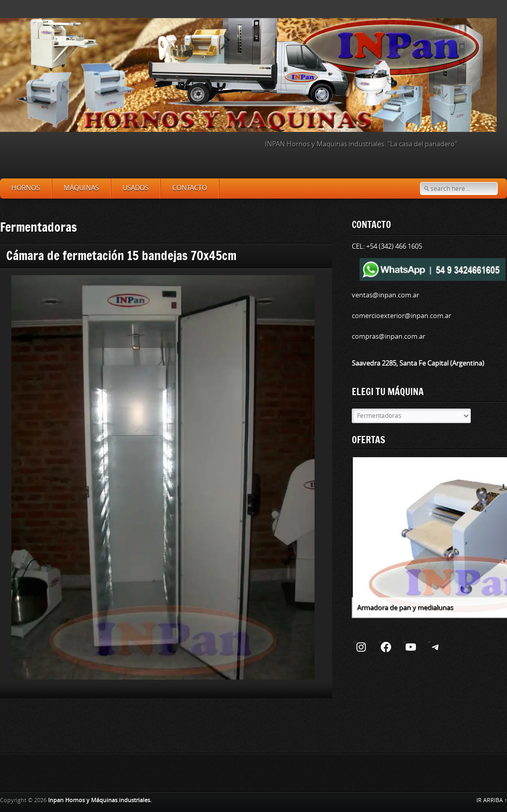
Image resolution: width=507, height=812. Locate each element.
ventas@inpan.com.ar (385, 295)
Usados (136, 188)
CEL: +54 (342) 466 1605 (387, 246)
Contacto (190, 188)
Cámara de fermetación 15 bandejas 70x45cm (121, 255)
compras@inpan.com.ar (389, 336)
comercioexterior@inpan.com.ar (401, 316)
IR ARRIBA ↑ (492, 800)
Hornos (26, 188)
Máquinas (81, 188)
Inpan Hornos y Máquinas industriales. (100, 800)
